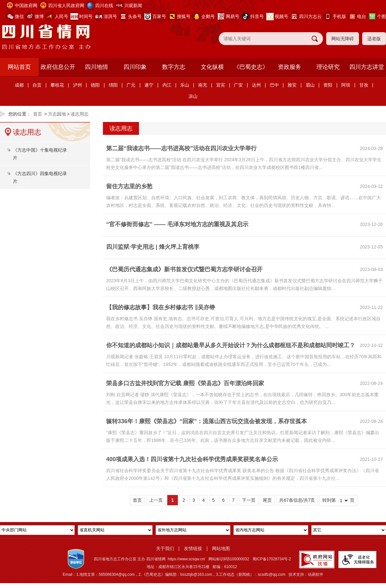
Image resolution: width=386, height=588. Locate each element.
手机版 (339, 16)
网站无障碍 (343, 39)
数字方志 (174, 67)
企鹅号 (208, 16)
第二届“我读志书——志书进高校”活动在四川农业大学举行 (181, 148)
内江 (167, 85)
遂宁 (149, 85)
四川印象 (135, 67)
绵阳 (113, 85)
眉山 (310, 85)
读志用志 (79, 114)
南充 (203, 85)
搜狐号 (184, 16)
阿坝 (346, 85)
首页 (38, 114)
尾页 (267, 500)
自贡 (37, 85)
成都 (19, 85)
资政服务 (289, 67)
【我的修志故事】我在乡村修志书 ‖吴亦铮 (161, 307)
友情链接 (193, 548)
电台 (362, 16)
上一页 (156, 500)
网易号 (233, 16)
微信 (19, 16)
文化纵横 (212, 67)
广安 (238, 85)
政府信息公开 (58, 67)
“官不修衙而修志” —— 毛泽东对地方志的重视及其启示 (177, 224)
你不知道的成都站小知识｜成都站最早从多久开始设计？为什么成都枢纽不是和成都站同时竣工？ (231, 345)
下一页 (249, 500)
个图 (381, 16)
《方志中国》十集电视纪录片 (40, 154)
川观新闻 (133, 5)
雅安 (292, 85)
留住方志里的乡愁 (129, 186)
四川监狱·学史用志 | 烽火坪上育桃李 (153, 247)
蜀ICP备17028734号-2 (272, 559)
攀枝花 (57, 85)
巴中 (274, 85)
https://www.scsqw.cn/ (186, 559)
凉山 (193, 96)
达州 (256, 85)
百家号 (159, 16)
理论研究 (328, 67)
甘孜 (364, 85)
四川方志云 (310, 16)
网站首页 (19, 67)
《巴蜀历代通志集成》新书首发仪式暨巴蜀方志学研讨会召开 (184, 269)
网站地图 (221, 548)
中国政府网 (26, 5)
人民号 (61, 16)
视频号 (281, 16)
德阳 (95, 85)
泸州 (78, 85)
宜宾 (221, 85)
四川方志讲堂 (367, 67)
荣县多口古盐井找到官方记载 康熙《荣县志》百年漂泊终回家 (185, 383)
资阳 (328, 85)
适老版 (374, 39)
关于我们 (165, 548)
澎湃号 (110, 16)
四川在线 (104, 5)
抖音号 (257, 16)
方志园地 (57, 114)
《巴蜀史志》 (251, 67)
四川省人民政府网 (66, 5)
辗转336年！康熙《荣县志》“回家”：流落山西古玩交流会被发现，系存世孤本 (207, 421)
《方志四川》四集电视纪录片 (40, 177)
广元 (131, 85)
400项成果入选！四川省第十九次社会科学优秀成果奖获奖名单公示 (192, 459)
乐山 (185, 85)
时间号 (86, 16)
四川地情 (96, 67)
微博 (39, 16)
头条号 (135, 16)
